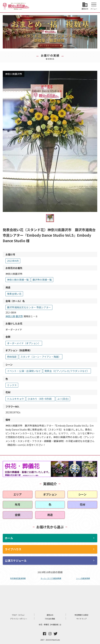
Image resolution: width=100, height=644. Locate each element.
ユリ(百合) (63, 399)
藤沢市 (19, 316)
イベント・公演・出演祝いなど (24, 371)
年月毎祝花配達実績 (18, 578)
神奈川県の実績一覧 (18, 280)
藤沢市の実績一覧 (42, 280)
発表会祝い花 (14, 294)
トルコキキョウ (15, 399)
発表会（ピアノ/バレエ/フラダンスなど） (67, 371)
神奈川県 (10, 316)
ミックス (12, 385)
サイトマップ (81, 619)
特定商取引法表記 (81, 615)
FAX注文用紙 (50, 619)
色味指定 (12, 357)
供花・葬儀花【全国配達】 (50, 624)
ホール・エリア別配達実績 (51, 578)
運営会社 (50, 615)
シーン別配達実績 (83, 578)
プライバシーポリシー (19, 619)
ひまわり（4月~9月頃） (41, 399)
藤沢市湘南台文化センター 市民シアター (29, 307)
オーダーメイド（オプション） (24, 343)
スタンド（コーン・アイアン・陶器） (41, 357)
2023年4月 (13, 261)
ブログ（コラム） (19, 615)
